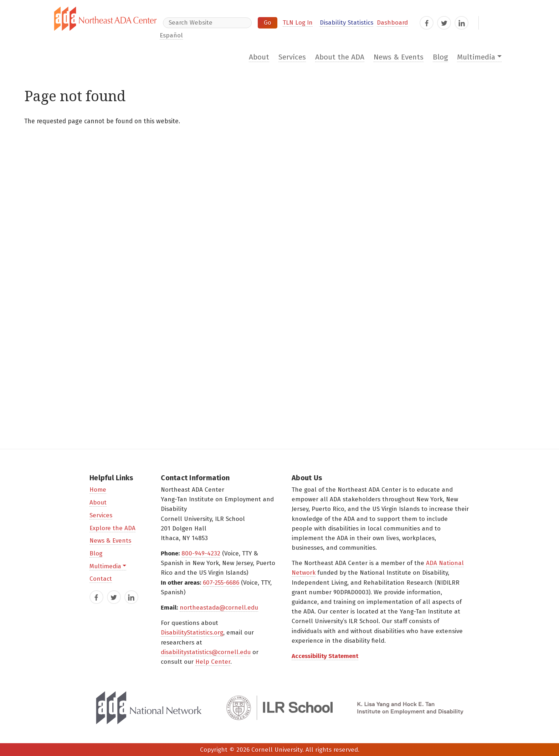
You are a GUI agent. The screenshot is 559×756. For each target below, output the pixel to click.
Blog (440, 57)
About (259, 57)
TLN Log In (298, 23)
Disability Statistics (347, 23)
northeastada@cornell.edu (219, 608)
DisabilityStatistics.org (192, 633)
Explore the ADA (112, 528)
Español (171, 35)
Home (98, 490)
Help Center (213, 662)
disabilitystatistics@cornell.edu (206, 652)
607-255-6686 (221, 583)
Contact (101, 579)
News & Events (399, 57)
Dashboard (392, 23)
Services (292, 57)
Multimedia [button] (476, 57)
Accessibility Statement (325, 656)
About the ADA (340, 57)
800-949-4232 (201, 553)
